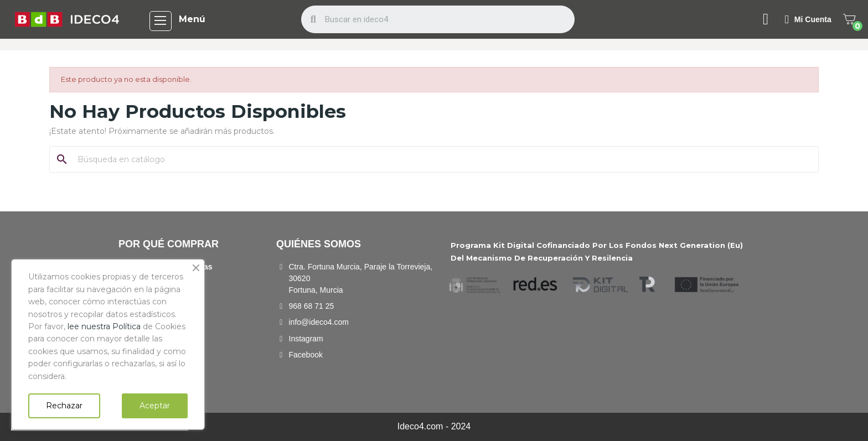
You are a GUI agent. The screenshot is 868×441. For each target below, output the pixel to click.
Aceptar (155, 406)
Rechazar (64, 406)
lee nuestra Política (104, 326)
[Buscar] (441, 159)
